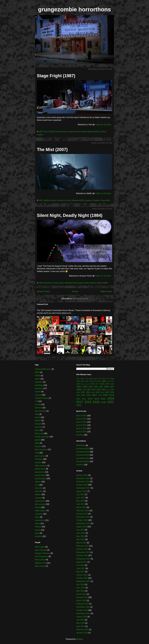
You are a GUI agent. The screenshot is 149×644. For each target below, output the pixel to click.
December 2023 (83, 478)
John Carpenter (41, 556)
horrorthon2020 (83, 455)
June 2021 (81, 568)
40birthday (81, 445)
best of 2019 (81, 419)
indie (37, 453)
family (37, 430)
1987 (41, 132)
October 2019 (82, 597)
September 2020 (83, 581)
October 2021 (82, 555)
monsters (61, 200)
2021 (111, 402)
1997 (83, 392)
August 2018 (82, 617)
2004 (78, 395)
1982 (85, 387)
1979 (107, 384)
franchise (48, 283)
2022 (79, 405)
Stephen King (99, 200)
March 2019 (81, 601)
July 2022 (80, 530)
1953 (104, 379)
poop (80, 283)
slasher (40, 135)
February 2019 (82, 604)
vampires (39, 514)
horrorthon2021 (83, 458)
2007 (41, 200)
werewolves (40, 520)
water (37, 517)
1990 (89, 390)
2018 (88, 402)
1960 (83, 381)
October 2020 (82, 578)
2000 (97, 392)
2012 (84, 399)
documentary (40, 411)
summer (38, 498)
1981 (79, 387)
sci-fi (37, 485)
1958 (112, 379)
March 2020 (81, 594)
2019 (96, 402)
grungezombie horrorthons (74, 9)
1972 (112, 381)
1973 (78, 384)
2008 (100, 395)
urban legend (40, 511)
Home (75, 291)
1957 (108, 379)
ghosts (38, 440)
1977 (97, 384)
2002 (107, 392)
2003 (112, 392)
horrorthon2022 (83, 461)
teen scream (40, 504)
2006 (89, 395)
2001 (102, 392)
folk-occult (39, 433)
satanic (38, 482)
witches (38, 527)
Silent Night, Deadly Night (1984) (70, 215)
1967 (99, 381)
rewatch (89, 200)
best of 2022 (49, 132)
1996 (78, 392)
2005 (83, 395)
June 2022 (81, 533)
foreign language (42, 437)
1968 (104, 381)
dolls (37, 414)
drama (38, 417)
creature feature (42, 398)
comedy (38, 395)
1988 (79, 389)
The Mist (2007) (52, 150)
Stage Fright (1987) (56, 76)
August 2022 (82, 527)
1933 (95, 379)
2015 (103, 399)
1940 (99, 379)
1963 (91, 381)
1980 (112, 384)
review (103, 132)
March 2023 (81, 507)
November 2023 (83, 482)
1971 (108, 381)
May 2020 (80, 591)
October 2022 (82, 520)
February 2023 (82, 511)
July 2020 (80, 584)
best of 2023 (81, 432)
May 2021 (80, 572)
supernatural (40, 501)
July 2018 (80, 620)
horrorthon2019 (83, 452)
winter (37, 523)
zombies (38, 536)
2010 (112, 395)
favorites (80, 435)
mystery (38, 462)
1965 (95, 381)
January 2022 (82, 549)
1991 (94, 390)
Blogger (79, 639)
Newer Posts (43, 291)
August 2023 (82, 491)
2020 (104, 402)
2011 (78, 399)
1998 (88, 392)
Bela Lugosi (40, 547)
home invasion (41, 450)
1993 (104, 390)
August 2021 (82, 562)
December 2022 (83, 517)
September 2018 (83, 613)
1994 (108, 390)
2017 (80, 402)
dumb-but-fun (61, 132)
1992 (99, 390)
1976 (92, 384)
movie (83, 132)
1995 (112, 390)
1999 (93, 392)
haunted (38, 446)
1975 (87, 384)
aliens (37, 379)
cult (36, 401)
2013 (90, 399)
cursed (38, 404)
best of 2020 (81, 422)
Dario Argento (41, 550)
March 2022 (81, 543)
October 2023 (82, 485)
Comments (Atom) (80, 299)
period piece (40, 469)
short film (39, 488)
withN (99, 283)
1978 (102, 384)
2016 (111, 398)
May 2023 (80, 501)
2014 (97, 399)
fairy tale (38, 427)
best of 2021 (81, 425)
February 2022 (82, 546)
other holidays (41, 466)
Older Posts (106, 291)
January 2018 (82, 633)
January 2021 (82, 575)
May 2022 (80, 536)
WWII (37, 372)
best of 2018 (81, 416)
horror (77, 132)
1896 (78, 379)
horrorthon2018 (83, 449)
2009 (105, 395)
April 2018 (81, 626)
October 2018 (82, 610)
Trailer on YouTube (103, 125)
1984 (41, 283)
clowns (38, 392)
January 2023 (82, 514)
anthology (39, 385)
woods (38, 530)
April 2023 (81, 504)
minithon (80, 465)
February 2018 (82, 630)
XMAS (105, 283)
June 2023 (81, 498)
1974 (83, 384)
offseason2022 (93, 132)
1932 (91, 379)
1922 (82, 379)
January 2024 (82, 475)
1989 (84, 390)
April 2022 (81, 539)
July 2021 (80, 565)
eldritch (47, 200)
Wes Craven (40, 566)
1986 (106, 387)
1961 (87, 381)
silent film (39, 491)
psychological (41, 479)
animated (39, 382)
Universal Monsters (43, 369)
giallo (37, 443)
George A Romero (42, 553)
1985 (101, 387)
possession (40, 472)
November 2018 (83, 607)
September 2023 (83, 488)
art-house (39, 388)
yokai (37, 533)
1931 (86, 379)
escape (71, 132)
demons (38, 408)
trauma (38, 507)
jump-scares (40, 456)
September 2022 (83, 523)
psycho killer (40, 475)
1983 (91, 387)
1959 (78, 381)
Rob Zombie (40, 560)
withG (108, 200)
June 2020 (81, 588)
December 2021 (83, 552)
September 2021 (83, 559)
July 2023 (80, 494)
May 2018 (80, 623)
